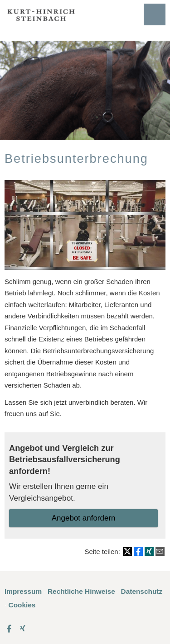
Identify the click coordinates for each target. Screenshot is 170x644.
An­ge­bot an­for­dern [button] (84, 518)
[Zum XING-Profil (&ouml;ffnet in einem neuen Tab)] (23, 628)
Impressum (23, 591)
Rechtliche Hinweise (81, 591)
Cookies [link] (22, 605)
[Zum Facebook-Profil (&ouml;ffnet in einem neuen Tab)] (9, 628)
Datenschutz (142, 591)
